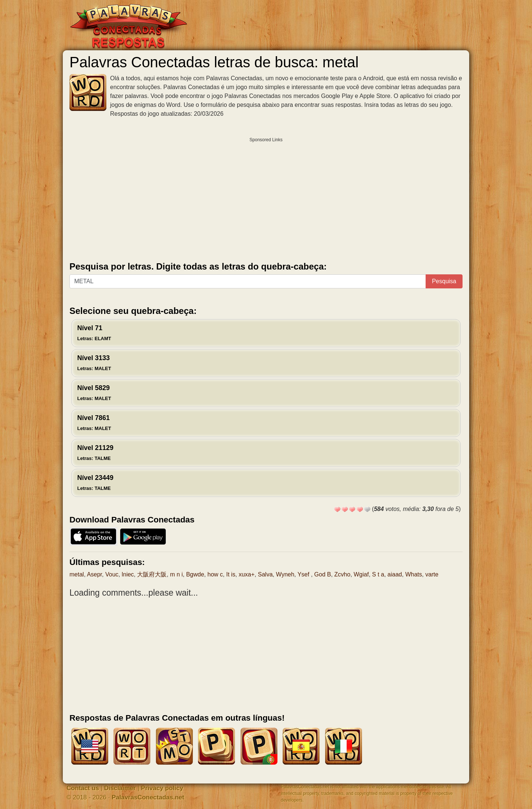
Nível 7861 (94, 423)
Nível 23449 (95, 483)
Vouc (112, 574)
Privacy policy (162, 788)
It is (231, 574)
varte (432, 574)
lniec (128, 574)
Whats (414, 574)
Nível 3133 (94, 363)
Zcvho (342, 574)
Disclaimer (120, 788)
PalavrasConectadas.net (148, 797)
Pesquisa (444, 281)
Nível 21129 (95, 453)
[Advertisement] (266, 198)
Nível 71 (94, 333)
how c (215, 574)
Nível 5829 (94, 393)
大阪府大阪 (152, 574)
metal (77, 574)
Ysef (304, 574)
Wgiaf (361, 574)
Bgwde (195, 574)
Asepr (94, 574)
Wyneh (285, 574)
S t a (378, 574)
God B (323, 574)
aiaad (395, 574)
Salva (265, 574)
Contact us (83, 788)
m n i (176, 574)
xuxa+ (247, 574)
